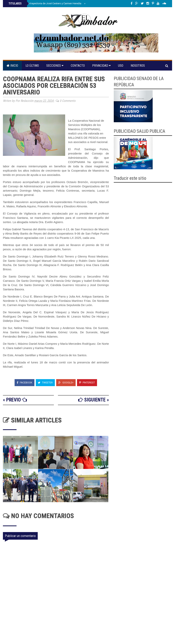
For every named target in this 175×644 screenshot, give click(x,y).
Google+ (66, 383)
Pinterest (87, 383)
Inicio (12, 66)
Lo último (32, 66)
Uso (121, 66)
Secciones (55, 66)
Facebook (24, 383)
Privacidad (101, 66)
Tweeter (45, 383)
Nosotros (138, 66)
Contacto (78, 66)
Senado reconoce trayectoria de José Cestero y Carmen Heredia (45, 3)
